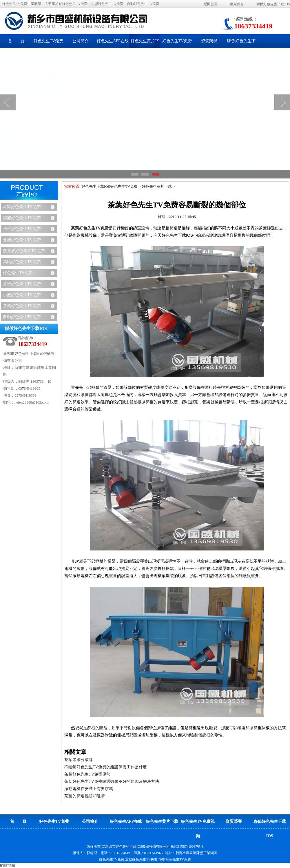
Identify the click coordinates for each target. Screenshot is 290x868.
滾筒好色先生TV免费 (22, 207)
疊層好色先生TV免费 (22, 240)
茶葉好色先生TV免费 (22, 306)
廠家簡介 (237, 4)
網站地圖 (8, 865)
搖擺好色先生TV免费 (22, 218)
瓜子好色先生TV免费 (22, 284)
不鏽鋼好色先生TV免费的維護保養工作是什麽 (106, 767)
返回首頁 (211, 4)
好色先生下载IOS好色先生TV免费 (110, 186)
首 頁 (16, 41)
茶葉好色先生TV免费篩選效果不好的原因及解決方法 (112, 782)
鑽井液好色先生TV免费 (24, 251)
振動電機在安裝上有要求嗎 (89, 789)
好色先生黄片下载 (157, 186)
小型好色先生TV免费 (22, 295)
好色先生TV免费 (18, 273)
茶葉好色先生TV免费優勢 (87, 774)
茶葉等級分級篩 (79, 760)
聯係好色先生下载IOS (273, 4)
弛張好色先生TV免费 (22, 229)
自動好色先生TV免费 (22, 317)
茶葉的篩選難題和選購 (85, 796)
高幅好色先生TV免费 (22, 262)
